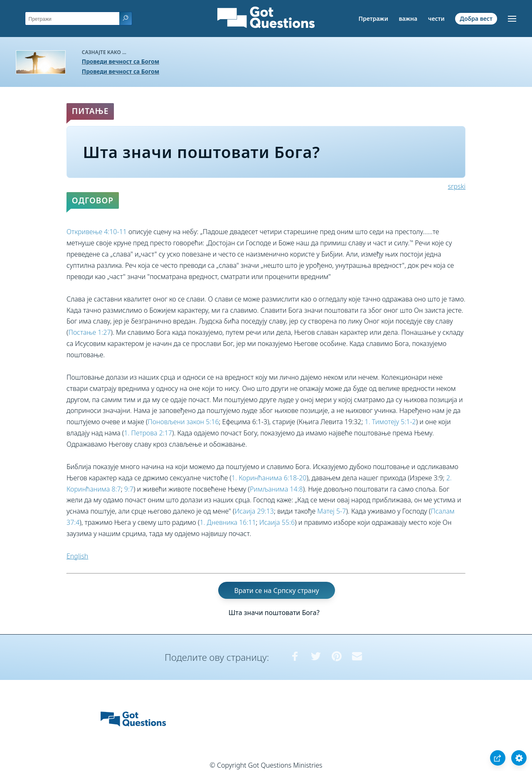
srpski (457, 186)
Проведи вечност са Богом (121, 61)
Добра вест (476, 19)
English (77, 556)
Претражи (373, 19)
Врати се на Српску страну (276, 590)
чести (436, 19)
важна (408, 19)
